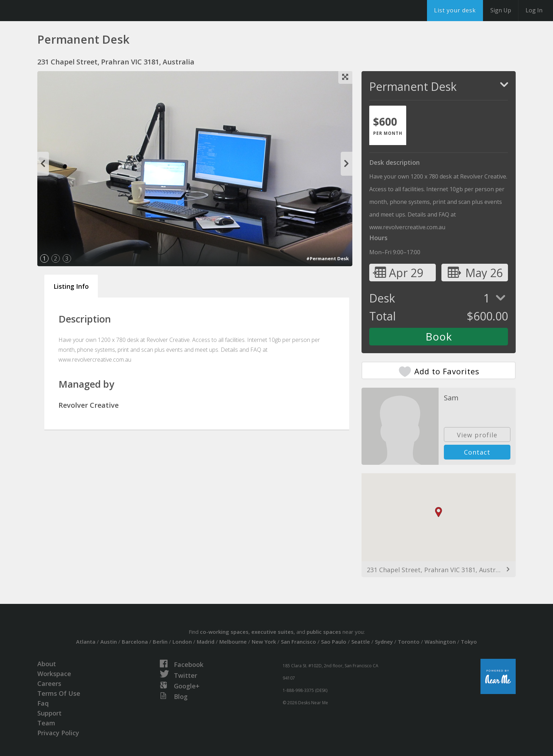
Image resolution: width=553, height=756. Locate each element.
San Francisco (299, 642)
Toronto (409, 642)
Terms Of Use (59, 693)
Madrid (206, 642)
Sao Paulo (334, 642)
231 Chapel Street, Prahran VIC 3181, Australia (436, 570)
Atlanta (86, 642)
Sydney (384, 642)
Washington (440, 642)
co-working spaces (224, 632)
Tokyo (469, 642)
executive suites (272, 632)
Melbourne (233, 642)
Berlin (160, 642)
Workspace (54, 674)
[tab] (388, 125)
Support (49, 713)
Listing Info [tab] (71, 286)
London (182, 642)
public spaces (324, 632)
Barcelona (135, 642)
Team (46, 723)
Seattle (361, 642)
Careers (49, 683)
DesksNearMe (49, 11)
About (47, 664)
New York (264, 642)
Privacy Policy (58, 733)
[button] (439, 512)
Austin (109, 642)
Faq (43, 703)
